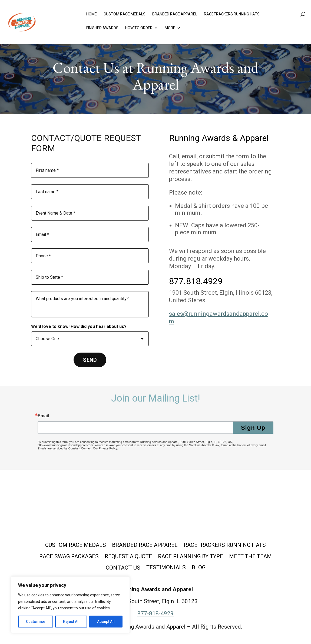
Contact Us (122, 569)
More (170, 29)
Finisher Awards (102, 29)
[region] (70, 605)
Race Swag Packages (65, 557)
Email (43, 416)
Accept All (106, 622)
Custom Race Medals (125, 15)
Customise (36, 622)
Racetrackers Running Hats (232, 15)
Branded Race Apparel (175, 15)
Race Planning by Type (191, 557)
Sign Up (253, 428)
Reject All (71, 622)
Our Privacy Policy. (105, 448)
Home (92, 15)
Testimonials (166, 569)
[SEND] (90, 360)
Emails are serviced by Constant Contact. (65, 448)
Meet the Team (254, 557)
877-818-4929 (155, 615)
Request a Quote (127, 557)
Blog (200, 569)
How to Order (139, 29)
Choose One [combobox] (47, 339)
